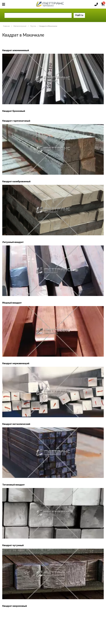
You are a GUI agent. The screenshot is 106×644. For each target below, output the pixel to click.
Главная (6, 26)
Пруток (33, 26)
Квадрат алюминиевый (16, 50)
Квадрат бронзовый (14, 111)
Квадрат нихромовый (15, 606)
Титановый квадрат (13, 485)
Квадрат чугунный (13, 545)
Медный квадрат (12, 303)
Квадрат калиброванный (16, 181)
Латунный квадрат (13, 242)
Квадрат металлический (16, 424)
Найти (79, 15)
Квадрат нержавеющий (16, 363)
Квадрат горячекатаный (16, 121)
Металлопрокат (20, 26)
